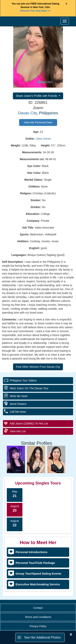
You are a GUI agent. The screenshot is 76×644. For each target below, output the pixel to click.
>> (35, 11)
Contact (38, 608)
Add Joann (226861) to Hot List (29, 423)
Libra (39, 139)
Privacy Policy (38, 626)
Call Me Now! (18, 412)
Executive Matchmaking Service (38, 584)
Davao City (27, 113)
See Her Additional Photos (42, 637)
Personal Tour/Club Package (35, 563)
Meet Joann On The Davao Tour (29, 388)
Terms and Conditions (38, 617)
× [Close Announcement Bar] (66, 4)
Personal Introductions (31, 552)
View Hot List (18, 431)
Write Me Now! (19, 396)
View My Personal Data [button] (38, 122)
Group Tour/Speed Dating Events (38, 574)
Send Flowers (18, 404)
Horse (47, 139)
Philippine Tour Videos (23, 380)
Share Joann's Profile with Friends (37, 96)
